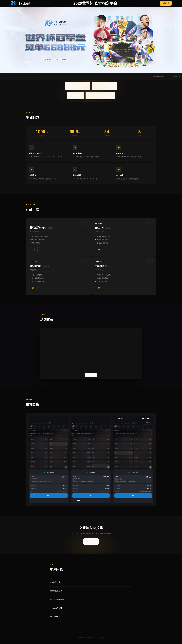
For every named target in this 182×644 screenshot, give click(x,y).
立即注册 (166, 3)
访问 (34, 288)
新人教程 (76, 95)
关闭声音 (91, 375)
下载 (34, 249)
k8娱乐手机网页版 (105, 86)
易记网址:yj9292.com (100, 95)
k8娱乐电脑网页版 (77, 86)
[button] (79, 501)
